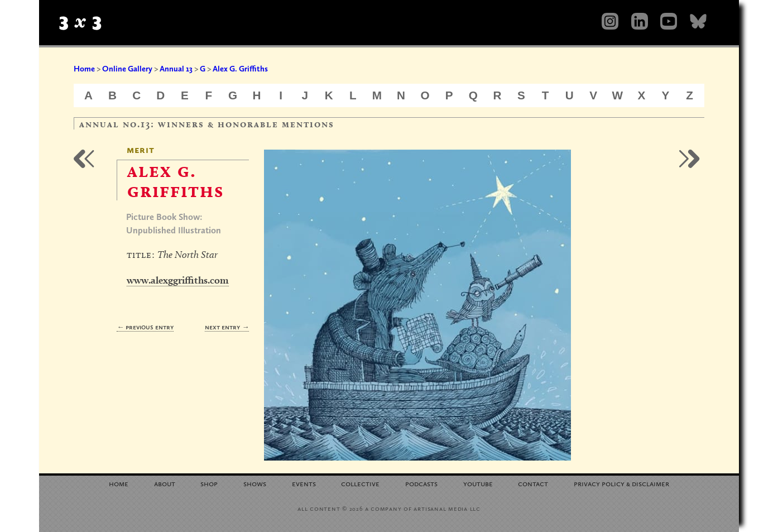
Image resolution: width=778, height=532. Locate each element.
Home (84, 69)
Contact (533, 483)
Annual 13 (176, 69)
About (165, 483)
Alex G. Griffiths (240, 69)
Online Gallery (127, 69)
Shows (255, 483)
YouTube (478, 483)
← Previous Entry (145, 327)
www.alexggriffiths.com (178, 280)
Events (304, 483)
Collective (360, 483)
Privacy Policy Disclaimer (621, 483)
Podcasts (421, 483)
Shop (209, 483)
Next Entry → (227, 327)
